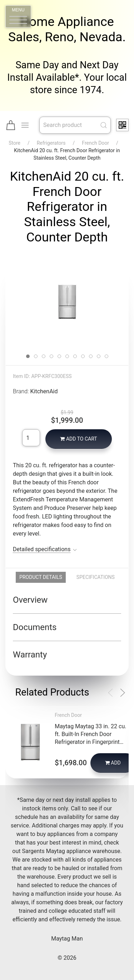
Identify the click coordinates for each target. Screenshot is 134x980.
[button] (18, 17)
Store (14, 143)
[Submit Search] (104, 125)
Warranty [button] (30, 655)
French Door (95, 143)
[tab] (28, 356)
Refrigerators (51, 143)
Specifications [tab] (96, 577)
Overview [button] (30, 600)
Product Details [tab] (41, 577)
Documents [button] (35, 627)
